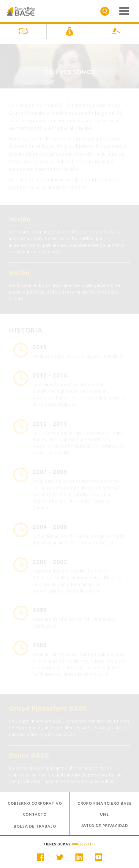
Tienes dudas (69, 844)
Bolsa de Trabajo (35, 826)
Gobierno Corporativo (35, 803)
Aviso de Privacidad (105, 826)
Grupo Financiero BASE (105, 803)
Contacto (35, 814)
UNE (105, 814)
